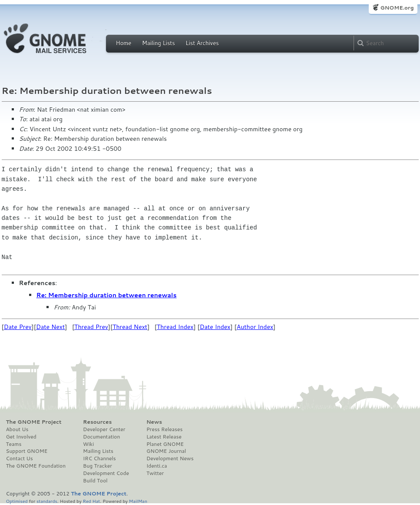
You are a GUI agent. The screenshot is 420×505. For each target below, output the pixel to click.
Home (124, 43)
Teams (14, 444)
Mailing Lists (159, 43)
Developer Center (104, 429)
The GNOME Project (34, 422)
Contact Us (20, 458)
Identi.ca (157, 466)
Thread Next (130, 327)
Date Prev (18, 327)
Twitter (155, 473)
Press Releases (164, 429)
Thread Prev (91, 327)
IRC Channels (99, 458)
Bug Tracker (98, 466)
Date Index (215, 327)
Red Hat (91, 501)
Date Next (50, 327)
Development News (170, 458)
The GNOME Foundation (36, 466)
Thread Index (175, 327)
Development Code (106, 473)
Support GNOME (27, 451)
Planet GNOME (165, 444)
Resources (97, 422)
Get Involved (21, 437)
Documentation (101, 437)
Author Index (255, 327)
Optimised (17, 501)
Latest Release (164, 437)
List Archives (202, 43)
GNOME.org (397, 8)
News (154, 422)
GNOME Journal (166, 451)
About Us (17, 429)
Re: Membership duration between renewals (107, 295)
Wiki (88, 444)
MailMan (138, 501)
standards (47, 501)
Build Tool (95, 481)
